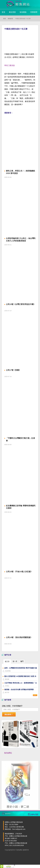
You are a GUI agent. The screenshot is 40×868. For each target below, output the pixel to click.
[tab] (7, 661)
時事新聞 (34, 12)
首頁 (3, 12)
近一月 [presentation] (15, 661)
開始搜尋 (9, 714)
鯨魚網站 (8, 753)
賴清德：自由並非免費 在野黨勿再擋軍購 (19, 689)
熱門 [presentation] (22, 661)
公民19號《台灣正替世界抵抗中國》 (21, 304)
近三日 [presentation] (7, 661)
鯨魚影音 (10, 19)
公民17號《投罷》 (13, 370)
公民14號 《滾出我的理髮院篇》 (19, 637)
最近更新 (12, 12)
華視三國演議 (9, 65)
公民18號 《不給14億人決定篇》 (19, 572)
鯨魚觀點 (23, 12)
